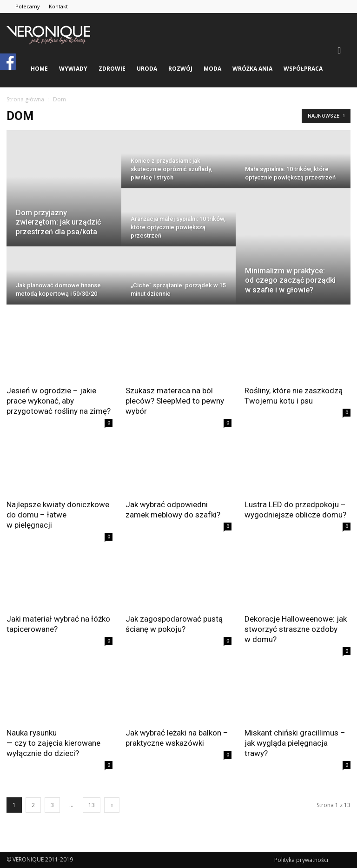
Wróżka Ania (252, 69)
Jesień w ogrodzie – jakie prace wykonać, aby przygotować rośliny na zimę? (59, 401)
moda (212, 69)
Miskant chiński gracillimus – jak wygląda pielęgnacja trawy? (295, 743)
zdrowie (112, 69)
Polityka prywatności (301, 860)
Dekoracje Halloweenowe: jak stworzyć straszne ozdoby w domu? (296, 629)
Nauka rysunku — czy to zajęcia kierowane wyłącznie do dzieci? (53, 743)
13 (92, 805)
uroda (147, 69)
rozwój (180, 69)
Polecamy (28, 6)
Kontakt (58, 6)
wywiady (73, 69)
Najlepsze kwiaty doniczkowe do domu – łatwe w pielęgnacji (58, 515)
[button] (339, 50)
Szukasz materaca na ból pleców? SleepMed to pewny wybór (175, 401)
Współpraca (303, 69)
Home (39, 69)
